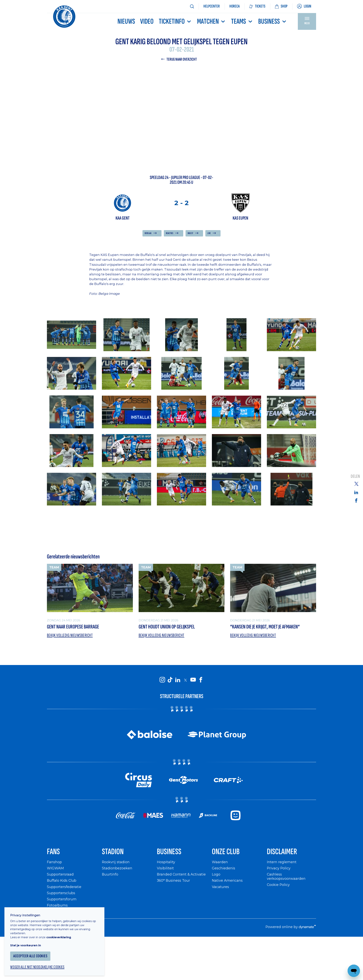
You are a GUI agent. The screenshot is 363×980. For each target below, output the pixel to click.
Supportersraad (60, 875)
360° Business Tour (173, 881)
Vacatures (221, 887)
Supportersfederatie (64, 887)
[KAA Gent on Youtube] (193, 680)
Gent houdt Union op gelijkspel (167, 627)
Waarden (220, 862)
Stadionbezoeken (117, 868)
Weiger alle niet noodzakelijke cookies (39, 966)
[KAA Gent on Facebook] (201, 680)
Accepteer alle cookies (32, 955)
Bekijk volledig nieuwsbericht (70, 635)
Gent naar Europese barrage (73, 627)
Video (147, 21)
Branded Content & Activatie (181, 875)
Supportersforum (62, 900)
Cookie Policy (278, 885)
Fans (53, 852)
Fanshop (54, 862)
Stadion (113, 852)
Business (273, 21)
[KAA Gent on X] (185, 680)
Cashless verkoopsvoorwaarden (286, 877)
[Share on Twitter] (356, 484)
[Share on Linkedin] (356, 492)
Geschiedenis (224, 868)
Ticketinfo (175, 21)
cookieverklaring (60, 936)
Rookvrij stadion (116, 862)
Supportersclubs (61, 893)
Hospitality (166, 862)
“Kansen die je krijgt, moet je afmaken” (265, 627)
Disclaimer (282, 852)
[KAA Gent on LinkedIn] (178, 680)
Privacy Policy (279, 868)
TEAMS (242, 21)
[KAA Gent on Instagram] (162, 680)
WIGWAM (55, 868)
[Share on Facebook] (356, 500)
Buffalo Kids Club (62, 881)
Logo (216, 875)
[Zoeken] (192, 6)
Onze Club (226, 852)
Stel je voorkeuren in (27, 944)
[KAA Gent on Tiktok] (170, 680)
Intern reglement (282, 862)
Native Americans (227, 881)
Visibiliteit (165, 868)
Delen (355, 477)
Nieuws (126, 21)
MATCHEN (211, 21)
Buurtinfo (110, 875)
